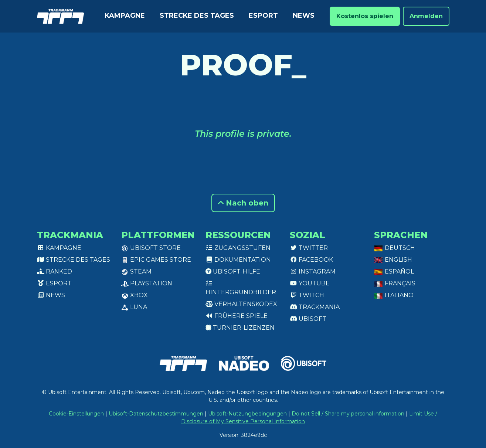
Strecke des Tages (197, 16)
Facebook (311, 260)
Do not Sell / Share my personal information (349, 414)
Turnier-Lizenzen (240, 328)
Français (395, 283)
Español (394, 271)
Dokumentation (238, 260)
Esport (263, 16)
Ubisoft (308, 319)
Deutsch (395, 248)
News (304, 16)
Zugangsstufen (238, 248)
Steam (136, 271)
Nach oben (243, 203)
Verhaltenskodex (241, 304)
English (393, 260)
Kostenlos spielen (365, 16)
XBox (135, 295)
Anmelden (426, 16)
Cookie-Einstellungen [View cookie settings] (77, 414)
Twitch (307, 295)
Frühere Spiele (237, 316)
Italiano (394, 295)
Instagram (313, 271)
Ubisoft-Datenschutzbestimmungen (157, 414)
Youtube (310, 283)
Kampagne (125, 16)
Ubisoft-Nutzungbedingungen (248, 414)
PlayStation (147, 283)
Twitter (309, 248)
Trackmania (315, 307)
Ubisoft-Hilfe (233, 271)
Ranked (55, 271)
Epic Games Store (156, 260)
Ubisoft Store (151, 248)
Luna (134, 307)
